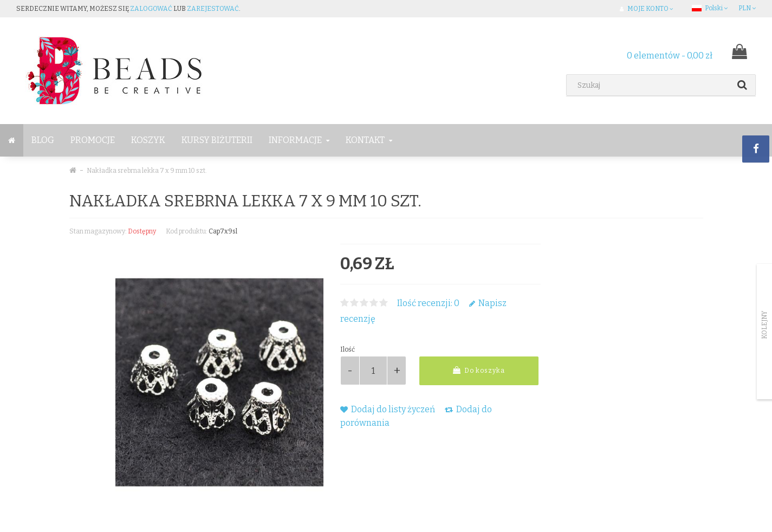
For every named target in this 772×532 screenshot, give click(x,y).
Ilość (348, 349)
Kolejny (764, 325)
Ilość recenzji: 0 (428, 303)
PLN (747, 8)
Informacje (299, 140)
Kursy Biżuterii (217, 140)
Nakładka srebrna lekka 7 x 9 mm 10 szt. (147, 171)
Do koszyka (479, 370)
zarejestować (213, 9)
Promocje (93, 140)
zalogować (151, 9)
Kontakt (369, 140)
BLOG (43, 140)
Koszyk (148, 140)
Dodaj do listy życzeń (388, 409)
